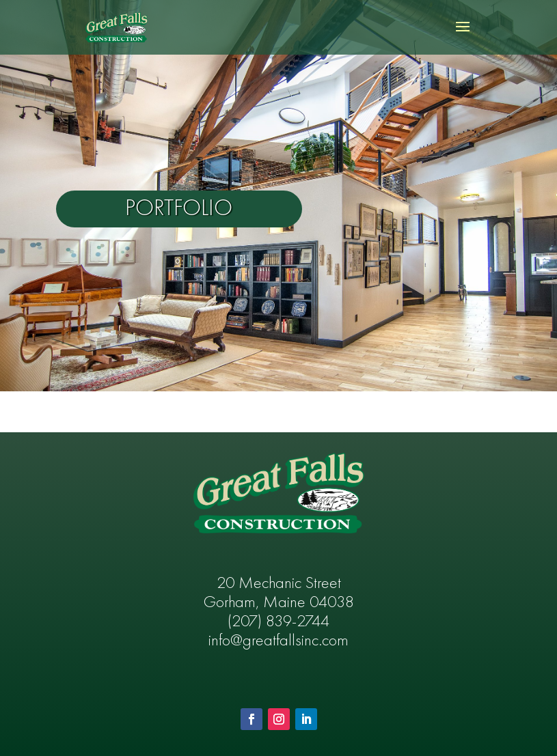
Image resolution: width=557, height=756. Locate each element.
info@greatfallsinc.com (278, 641)
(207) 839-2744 (278, 622)
